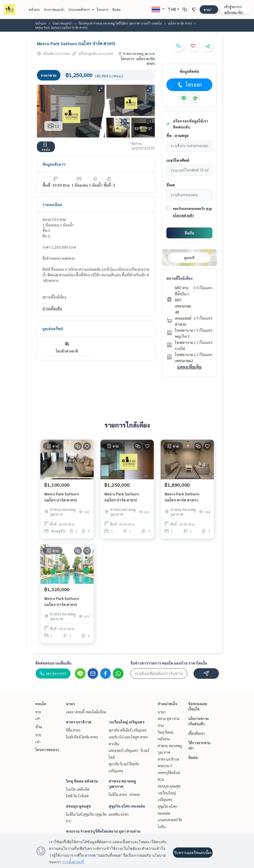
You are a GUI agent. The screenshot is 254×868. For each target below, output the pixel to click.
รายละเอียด (52, 205)
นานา (70, 704)
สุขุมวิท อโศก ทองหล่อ (127, 806)
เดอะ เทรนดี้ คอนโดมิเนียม (86, 712)
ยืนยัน (189, 233)
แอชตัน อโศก (119, 814)
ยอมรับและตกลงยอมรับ (189, 208)
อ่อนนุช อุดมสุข (78, 806)
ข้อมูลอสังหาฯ (54, 164)
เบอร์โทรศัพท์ (178, 160)
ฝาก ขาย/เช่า (207, 9)
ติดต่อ (116, 10)
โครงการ (103, 10)
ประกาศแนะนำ (54, 10)
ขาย (38, 712)
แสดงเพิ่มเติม (189, 367)
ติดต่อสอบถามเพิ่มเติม (53, 663)
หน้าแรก (34, 10)
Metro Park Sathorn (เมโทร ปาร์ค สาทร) (62, 497)
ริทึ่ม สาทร (73, 730)
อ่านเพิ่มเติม (52, 308)
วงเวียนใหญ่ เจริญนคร (127, 722)
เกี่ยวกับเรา (197, 733)
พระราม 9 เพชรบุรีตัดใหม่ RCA (169, 772)
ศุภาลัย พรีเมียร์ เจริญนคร (128, 730)
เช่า (38, 718)
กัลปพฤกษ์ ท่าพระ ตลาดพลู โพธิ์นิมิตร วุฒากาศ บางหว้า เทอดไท (120, 23)
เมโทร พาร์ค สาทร (180, 23)
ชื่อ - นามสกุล (178, 135)
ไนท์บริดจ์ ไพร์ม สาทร (82, 737)
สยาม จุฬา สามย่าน (124, 831)
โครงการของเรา (47, 750)
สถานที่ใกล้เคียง (179, 278)
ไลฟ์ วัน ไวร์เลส (77, 796)
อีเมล (171, 185)
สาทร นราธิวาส (79, 722)
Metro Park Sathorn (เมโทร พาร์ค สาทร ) (182, 497)
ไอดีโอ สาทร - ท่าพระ (124, 794)
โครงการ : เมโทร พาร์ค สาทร (138, 61)
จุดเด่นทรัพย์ (53, 329)
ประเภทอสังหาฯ (81, 10)
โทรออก (189, 85)
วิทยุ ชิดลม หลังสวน (82, 781)
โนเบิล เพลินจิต (78, 789)
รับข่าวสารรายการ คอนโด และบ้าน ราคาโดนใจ (169, 663)
